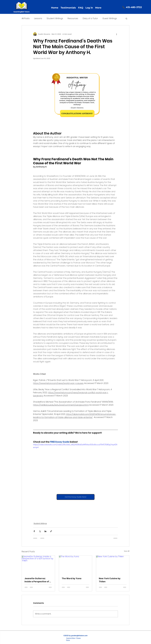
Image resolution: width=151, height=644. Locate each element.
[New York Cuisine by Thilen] (113, 565)
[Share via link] (51, 531)
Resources (73, 18)
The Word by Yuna (72, 578)
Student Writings (55, 18)
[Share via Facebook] (34, 531)
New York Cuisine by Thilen (110, 580)
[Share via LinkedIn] (45, 531)
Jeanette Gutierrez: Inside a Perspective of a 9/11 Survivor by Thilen (38, 580)
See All (127, 551)
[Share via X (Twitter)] (40, 531)
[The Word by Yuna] (76, 565)
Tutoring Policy (71, 638)
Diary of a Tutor (90, 18)
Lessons (38, 18)
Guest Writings (110, 18)
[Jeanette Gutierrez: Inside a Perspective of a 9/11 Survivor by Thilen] (38, 565)
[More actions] (117, 34)
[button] (126, 18)
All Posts (26, 18)
